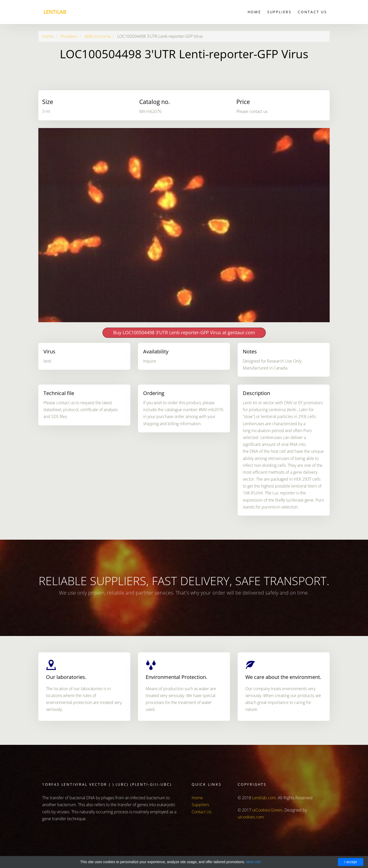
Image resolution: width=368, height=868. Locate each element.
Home (254, 12)
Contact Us (312, 12)
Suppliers (279, 12)
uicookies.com (251, 817)
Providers (69, 36)
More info (254, 862)
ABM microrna (97, 36)
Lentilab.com (264, 798)
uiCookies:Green (267, 810)
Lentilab (55, 12)
